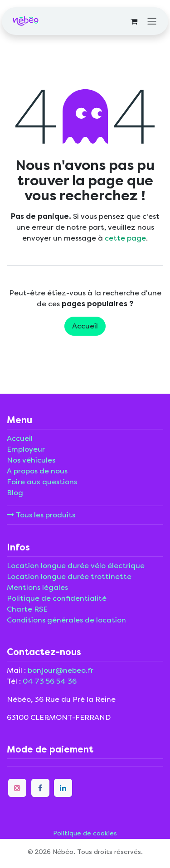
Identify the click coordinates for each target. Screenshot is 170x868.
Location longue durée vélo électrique (76, 566)
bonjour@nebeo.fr (61, 670)
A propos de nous (37, 471)
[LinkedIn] (63, 788)
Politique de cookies (85, 833)
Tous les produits (41, 515)
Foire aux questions (42, 482)
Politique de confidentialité (57, 598)
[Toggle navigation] (152, 21)
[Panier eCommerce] (134, 21)
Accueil (85, 326)
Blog (15, 493)
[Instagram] (17, 788)
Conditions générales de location (66, 620)
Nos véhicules (31, 460)
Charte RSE (27, 609)
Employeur (26, 449)
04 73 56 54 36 (50, 681)
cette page (125, 238)
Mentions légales (37, 587)
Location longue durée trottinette (69, 576)
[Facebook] (40, 788)
